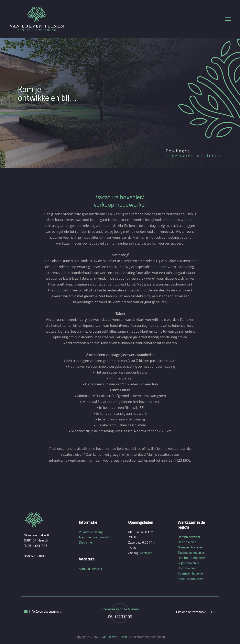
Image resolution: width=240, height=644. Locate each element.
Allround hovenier (91, 569)
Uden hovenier (187, 568)
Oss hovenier (187, 542)
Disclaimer (86, 542)
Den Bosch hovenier (191, 558)
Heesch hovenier (189, 537)
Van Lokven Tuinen (114, 637)
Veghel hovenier (188, 563)
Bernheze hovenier (190, 579)
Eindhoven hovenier (191, 552)
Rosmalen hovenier (191, 573)
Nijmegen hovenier (190, 547)
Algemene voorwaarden (95, 537)
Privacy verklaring (91, 532)
